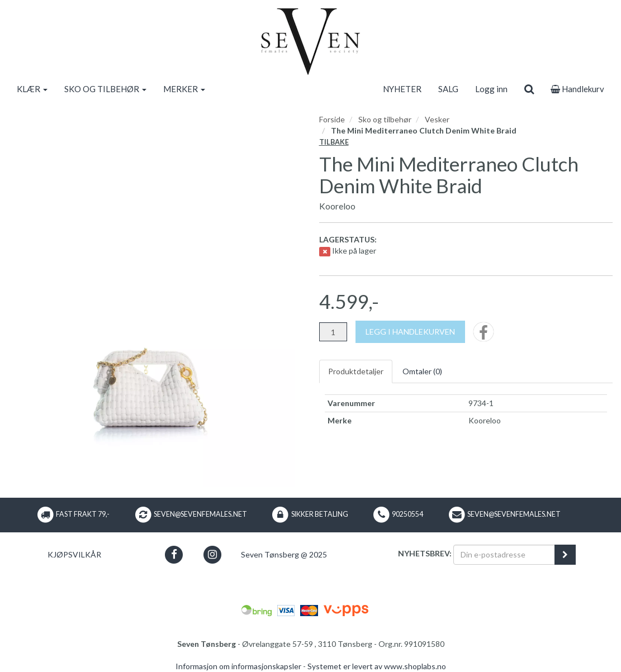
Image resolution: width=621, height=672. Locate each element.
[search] (529, 89)
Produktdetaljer (356, 371)
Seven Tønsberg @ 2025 (284, 554)
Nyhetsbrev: (425, 553)
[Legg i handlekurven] (410, 332)
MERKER (184, 89)
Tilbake (334, 142)
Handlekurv (577, 89)
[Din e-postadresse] (504, 555)
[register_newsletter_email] (565, 555)
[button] (174, 554)
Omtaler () (422, 371)
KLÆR (32, 89)
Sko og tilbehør (385, 119)
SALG (448, 89)
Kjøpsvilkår (74, 554)
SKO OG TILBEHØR (105, 89)
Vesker (437, 119)
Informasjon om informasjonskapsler (238, 666)
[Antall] (333, 332)
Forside (332, 119)
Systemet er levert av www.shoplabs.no (377, 666)
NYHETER (402, 89)
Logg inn (491, 89)
